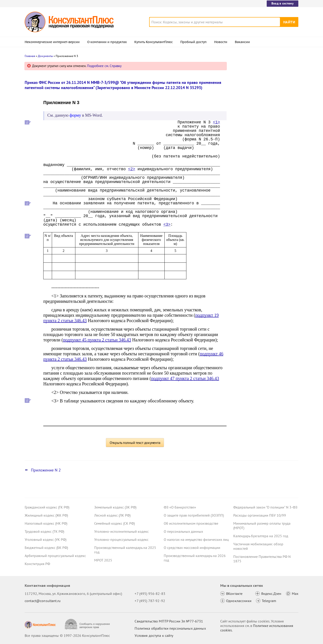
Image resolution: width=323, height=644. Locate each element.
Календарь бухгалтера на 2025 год (261, 536)
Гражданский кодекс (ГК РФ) (47, 507)
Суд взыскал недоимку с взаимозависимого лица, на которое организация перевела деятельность (263, 112)
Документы (45, 56)
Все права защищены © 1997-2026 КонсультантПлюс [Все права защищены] (67, 635)
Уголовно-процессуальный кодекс (121, 539)
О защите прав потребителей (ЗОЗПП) (194, 515)
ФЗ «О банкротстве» (180, 507)
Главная (30, 56)
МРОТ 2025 (103, 560)
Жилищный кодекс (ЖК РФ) (46, 515)
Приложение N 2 (46, 470)
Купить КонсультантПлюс (154, 42)
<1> (216, 122)
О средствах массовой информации (192, 548)
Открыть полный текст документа (135, 443)
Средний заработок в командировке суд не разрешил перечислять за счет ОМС (264, 161)
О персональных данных (183, 531)
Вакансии (242, 42)
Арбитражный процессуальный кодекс (55, 556)
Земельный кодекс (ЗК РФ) (115, 507)
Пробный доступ (193, 42)
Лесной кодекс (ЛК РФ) (112, 515)
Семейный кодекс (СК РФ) (115, 523)
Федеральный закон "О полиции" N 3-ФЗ (265, 507)
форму (75, 115)
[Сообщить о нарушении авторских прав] (88, 624)
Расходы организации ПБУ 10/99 (260, 515)
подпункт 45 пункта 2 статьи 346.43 (97, 340)
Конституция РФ (37, 564)
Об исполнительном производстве (191, 523)
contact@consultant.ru (43, 601)
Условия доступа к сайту (154, 635)
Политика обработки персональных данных (170, 628)
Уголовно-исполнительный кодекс (121, 531)
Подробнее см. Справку (104, 66)
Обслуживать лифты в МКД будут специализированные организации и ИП (263, 88)
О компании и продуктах (107, 42)
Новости (221, 42)
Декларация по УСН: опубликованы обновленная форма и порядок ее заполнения (262, 137)
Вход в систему (283, 3)
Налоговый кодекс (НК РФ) (46, 523)
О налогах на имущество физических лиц (196, 539)
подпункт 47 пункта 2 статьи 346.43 (185, 378)
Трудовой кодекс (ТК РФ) (44, 531)
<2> (132, 169)
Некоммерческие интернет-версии (52, 42)
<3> (167, 225)
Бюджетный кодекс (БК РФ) (46, 548)
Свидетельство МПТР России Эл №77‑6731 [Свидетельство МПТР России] (169, 621)
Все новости (245, 176)
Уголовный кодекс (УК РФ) (46, 539)
